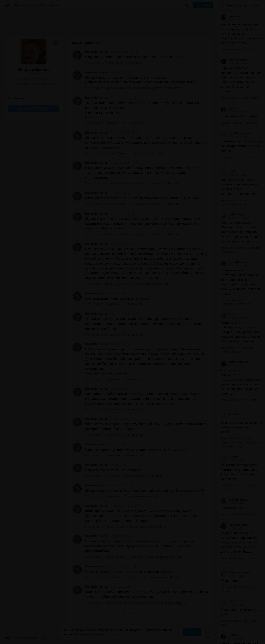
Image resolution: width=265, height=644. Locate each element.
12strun (229, 314)
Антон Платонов (234, 362)
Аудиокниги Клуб (21, 638)
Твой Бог (230, 414)
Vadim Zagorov (233, 214)
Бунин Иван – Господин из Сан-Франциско (134, 476)
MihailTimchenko (234, 500)
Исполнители (50, 5)
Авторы (33, 5)
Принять (192, 632)
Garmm (229, 601)
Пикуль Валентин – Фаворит (124, 63)
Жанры (19, 5)
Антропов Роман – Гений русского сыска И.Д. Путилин (142, 183)
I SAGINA (230, 457)
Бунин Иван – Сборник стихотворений (131, 496)
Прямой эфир (237, 5)
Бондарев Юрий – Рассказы (124, 123)
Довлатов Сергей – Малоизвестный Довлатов (136, 284)
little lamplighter (234, 525)
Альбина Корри (234, 60)
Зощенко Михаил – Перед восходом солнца (135, 153)
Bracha (229, 108)
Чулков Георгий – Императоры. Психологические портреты (146, 603)
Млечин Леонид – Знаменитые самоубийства (136, 527)
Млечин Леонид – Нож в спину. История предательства (143, 557)
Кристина (230, 16)
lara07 (228, 171)
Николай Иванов (96, 52)
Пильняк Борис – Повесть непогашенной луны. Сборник (143, 577)
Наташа (229, 635)
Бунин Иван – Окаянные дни (124, 304)
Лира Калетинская (235, 133)
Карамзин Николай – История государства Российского (143, 88)
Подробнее (115, 634)
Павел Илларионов (236, 572)
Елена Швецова (234, 262)
